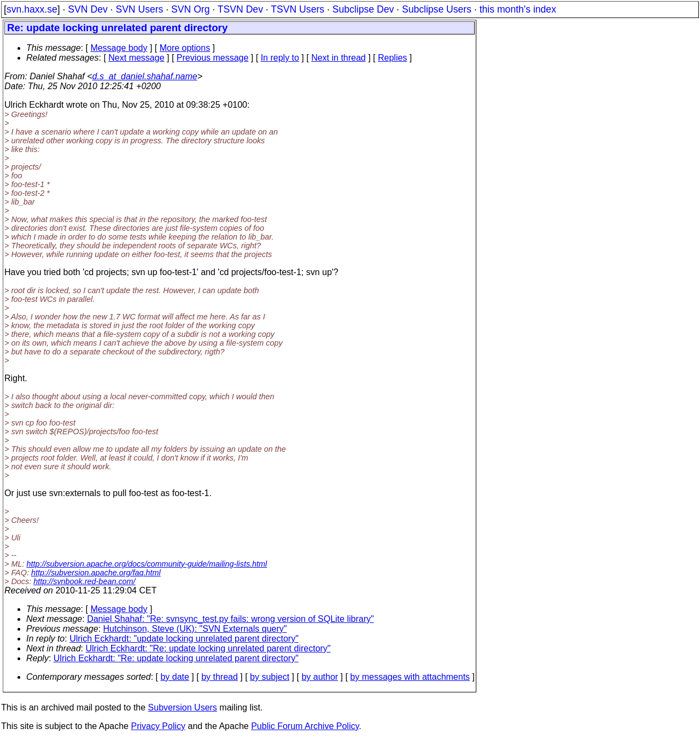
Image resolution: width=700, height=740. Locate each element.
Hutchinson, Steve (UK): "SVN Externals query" (195, 629)
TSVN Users (297, 9)
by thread (220, 677)
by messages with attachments (410, 677)
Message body (119, 48)
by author (320, 677)
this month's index (518, 9)
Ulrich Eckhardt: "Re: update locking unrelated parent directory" (208, 648)
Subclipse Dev (363, 9)
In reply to (280, 58)
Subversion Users (183, 707)
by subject (270, 677)
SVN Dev (87, 9)
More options (185, 48)
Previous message (213, 58)
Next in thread (339, 58)
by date (174, 677)
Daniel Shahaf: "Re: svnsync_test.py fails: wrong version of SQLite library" (230, 619)
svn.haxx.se (32, 9)
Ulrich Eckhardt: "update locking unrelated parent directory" (184, 639)
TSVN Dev (240, 9)
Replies (392, 58)
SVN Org (190, 9)
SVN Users (139, 9)
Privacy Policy (158, 726)
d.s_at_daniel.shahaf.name (145, 76)
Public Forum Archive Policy (305, 726)
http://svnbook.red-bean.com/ (84, 581)
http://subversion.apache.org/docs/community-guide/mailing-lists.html (147, 564)
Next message (136, 58)
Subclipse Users (437, 9)
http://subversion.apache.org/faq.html (96, 573)
